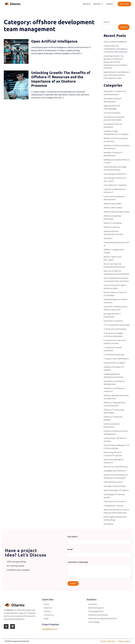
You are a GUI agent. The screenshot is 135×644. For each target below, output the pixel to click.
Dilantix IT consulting (113, 223)
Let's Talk (124, 4)
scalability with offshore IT (115, 471)
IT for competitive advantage (117, 325)
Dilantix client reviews (113, 208)
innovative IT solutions (113, 321)
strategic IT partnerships (115, 486)
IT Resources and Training (115, 329)
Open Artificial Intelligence (54, 41)
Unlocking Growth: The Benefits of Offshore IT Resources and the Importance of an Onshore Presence (61, 79)
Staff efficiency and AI (113, 482)
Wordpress (108, 524)
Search (107, 22)
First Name (73, 537)
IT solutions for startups (114, 355)
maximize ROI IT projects (114, 363)
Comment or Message (78, 562)
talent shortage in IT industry (116, 490)
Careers (109, 4)
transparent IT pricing (113, 506)
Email (71, 549)
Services (97, 4)
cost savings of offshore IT (115, 174)
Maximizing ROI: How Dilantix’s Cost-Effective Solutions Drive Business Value (116, 75)
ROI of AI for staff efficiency (116, 467)
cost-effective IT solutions (115, 185)
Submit (73, 583)
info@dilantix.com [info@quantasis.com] (50, 629)
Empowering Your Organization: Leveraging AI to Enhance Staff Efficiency (116, 49)
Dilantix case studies (112, 204)
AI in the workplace (112, 113)
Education (108, 238)
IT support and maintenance (116, 359)
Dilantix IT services (112, 227)
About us (87, 4)
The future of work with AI (115, 501)
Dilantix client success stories (116, 212)
